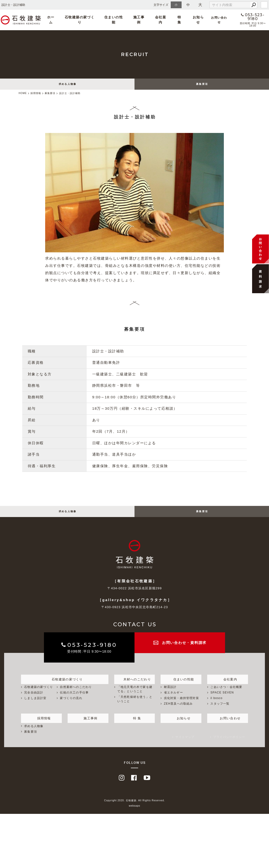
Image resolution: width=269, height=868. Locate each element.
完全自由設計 (34, 698)
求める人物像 (68, 85)
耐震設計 (170, 693)
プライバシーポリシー (229, 743)
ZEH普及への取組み (178, 709)
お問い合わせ (206, 20)
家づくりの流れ (71, 704)
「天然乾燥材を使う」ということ (135, 705)
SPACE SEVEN (222, 698)
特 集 (173, 20)
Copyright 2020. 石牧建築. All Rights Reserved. (134, 806)
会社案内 (159, 20)
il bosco (216, 704)
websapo (134, 811)
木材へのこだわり (134, 684)
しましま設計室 (35, 704)
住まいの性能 (122, 20)
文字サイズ (161, 5)
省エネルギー (173, 698)
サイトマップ (185, 743)
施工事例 (142, 20)
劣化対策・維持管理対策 (181, 704)
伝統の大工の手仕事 (74, 698)
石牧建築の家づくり (95, 20)
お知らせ (187, 20)
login (264, 5)
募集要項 (202, 85)
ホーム (72, 20)
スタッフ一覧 (220, 709)
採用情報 (41, 723)
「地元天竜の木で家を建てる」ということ (135, 695)
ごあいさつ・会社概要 (226, 693)
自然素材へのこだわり (76, 693)
